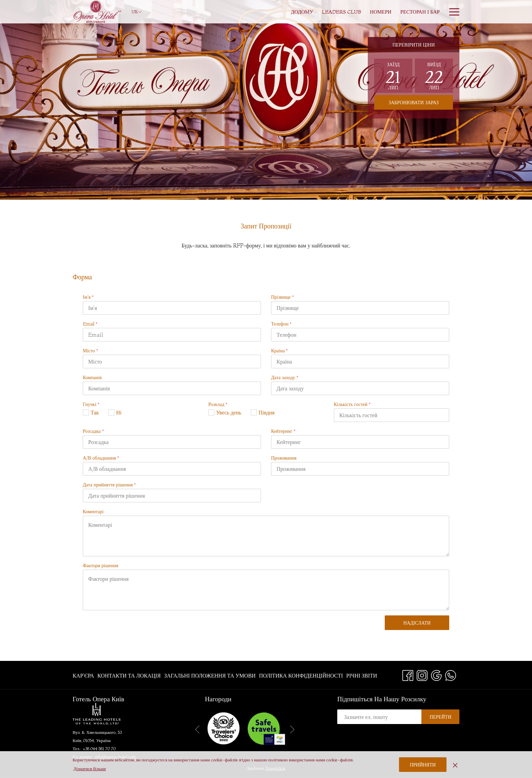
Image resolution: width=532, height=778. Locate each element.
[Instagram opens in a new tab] (422, 674)
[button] (393, 76)
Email (90, 324)
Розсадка (93, 431)
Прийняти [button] (423, 765)
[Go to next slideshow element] (292, 730)
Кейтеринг (283, 431)
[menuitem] (302, 12)
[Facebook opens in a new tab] (408, 674)
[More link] (452, 12)
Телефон (281, 324)
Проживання (284, 458)
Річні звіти (362, 675)
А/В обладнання (101, 458)
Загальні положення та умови (210, 675)
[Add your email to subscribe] (379, 717)
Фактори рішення (101, 566)
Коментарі (93, 512)
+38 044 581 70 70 (99, 748)
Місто (90, 351)
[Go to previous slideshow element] (197, 730)
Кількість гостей (352, 404)
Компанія (92, 377)
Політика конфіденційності (301, 675)
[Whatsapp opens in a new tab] (451, 674)
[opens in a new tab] (266, 728)
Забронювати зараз (414, 103)
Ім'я (88, 297)
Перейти (440, 717)
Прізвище (282, 297)
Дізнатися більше (90, 768)
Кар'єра (83, 675)
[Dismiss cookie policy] (455, 764)
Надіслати (417, 623)
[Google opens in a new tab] (436, 674)
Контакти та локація (129, 675)
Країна (279, 351)
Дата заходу (285, 377)
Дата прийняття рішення (109, 485)
